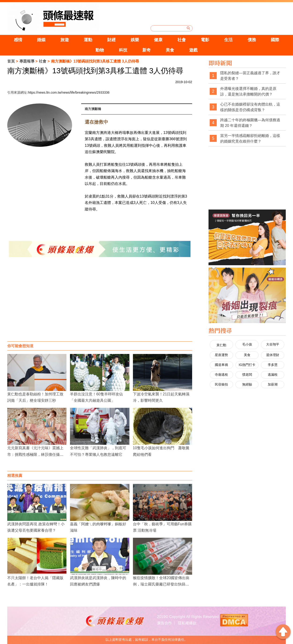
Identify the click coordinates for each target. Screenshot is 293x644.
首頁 (11, 61)
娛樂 (135, 40)
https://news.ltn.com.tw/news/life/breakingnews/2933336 (69, 92)
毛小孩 (247, 344)
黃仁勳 (221, 345)
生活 (228, 40)
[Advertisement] (100, 304)
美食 (170, 50)
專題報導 (27, 61)
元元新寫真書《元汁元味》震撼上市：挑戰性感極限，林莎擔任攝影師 (35, 454)
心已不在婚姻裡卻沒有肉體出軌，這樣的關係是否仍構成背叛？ (250, 107)
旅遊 (65, 40)
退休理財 (273, 355)
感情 (18, 40)
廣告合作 (165, 623)
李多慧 (273, 365)
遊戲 (193, 50)
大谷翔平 (273, 344)
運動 (88, 40)
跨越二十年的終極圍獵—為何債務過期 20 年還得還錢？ (250, 123)
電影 (205, 40)
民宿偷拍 (221, 384)
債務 (252, 40)
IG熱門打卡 (247, 365)
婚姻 (41, 40)
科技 (123, 50)
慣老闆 (247, 375)
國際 (275, 40)
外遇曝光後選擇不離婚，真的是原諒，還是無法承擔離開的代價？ (248, 91)
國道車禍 (221, 365)
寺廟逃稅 (221, 375)
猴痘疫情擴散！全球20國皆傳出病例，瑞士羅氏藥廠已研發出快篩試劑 (161, 584)
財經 (111, 40)
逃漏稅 (273, 375)
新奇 (146, 50)
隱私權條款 (187, 623)
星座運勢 (221, 355)
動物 (100, 50)
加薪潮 (273, 384)
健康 (158, 40)
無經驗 (247, 384)
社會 (182, 40)
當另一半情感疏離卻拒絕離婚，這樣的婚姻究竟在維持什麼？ (250, 138)
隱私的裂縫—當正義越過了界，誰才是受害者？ (250, 76)
